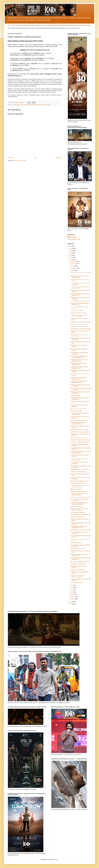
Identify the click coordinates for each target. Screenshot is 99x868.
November (74, 264)
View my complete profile (74, 239)
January (73, 599)
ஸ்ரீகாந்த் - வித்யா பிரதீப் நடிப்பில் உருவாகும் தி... (79, 335)
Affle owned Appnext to (76, 489)
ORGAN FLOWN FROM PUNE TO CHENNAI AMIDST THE (79, 504)
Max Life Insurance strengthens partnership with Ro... (78, 423)
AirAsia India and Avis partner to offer (80, 442)
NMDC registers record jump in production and (78, 364)
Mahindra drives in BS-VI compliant (79, 430)
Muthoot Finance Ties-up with (78, 512)
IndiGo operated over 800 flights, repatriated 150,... (79, 378)
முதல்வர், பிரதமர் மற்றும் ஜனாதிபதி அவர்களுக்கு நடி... (80, 287)
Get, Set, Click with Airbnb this (78, 472)
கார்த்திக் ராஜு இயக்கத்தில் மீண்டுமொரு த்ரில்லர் (77, 576)
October (73, 266)
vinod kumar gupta (47, 105)
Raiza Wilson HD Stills (76, 411)
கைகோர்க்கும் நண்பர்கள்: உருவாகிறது (80, 497)
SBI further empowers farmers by (79, 420)
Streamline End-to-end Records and (80, 469)
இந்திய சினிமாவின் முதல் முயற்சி (79, 438)
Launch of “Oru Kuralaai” (77, 310)
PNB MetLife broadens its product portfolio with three (79, 360)
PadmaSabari (73, 237)
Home (35, 158)
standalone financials (37, 105)
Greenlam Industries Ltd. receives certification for (79, 555)
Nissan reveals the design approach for (80, 432)
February (73, 597)
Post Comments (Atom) (21, 160)
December (74, 262)
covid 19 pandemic (16, 105)
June (72, 588)
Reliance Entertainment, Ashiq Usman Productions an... (80, 295)
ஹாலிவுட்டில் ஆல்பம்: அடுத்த (78, 409)
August (73, 270)
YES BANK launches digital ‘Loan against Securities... (79, 494)
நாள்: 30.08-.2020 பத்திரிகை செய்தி (80, 301)
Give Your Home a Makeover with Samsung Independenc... (79, 357)
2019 (71, 602)
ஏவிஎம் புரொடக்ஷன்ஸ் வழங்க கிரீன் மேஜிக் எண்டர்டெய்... (80, 486)
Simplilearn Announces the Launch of (80, 491)
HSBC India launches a (76, 543)
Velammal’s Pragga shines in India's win (81, 440)
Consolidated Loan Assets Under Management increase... (79, 527)
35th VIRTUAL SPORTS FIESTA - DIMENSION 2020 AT (79, 382)
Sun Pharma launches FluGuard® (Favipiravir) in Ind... (79, 368)
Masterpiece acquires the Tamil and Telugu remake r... (79, 277)
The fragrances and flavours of (78, 564)
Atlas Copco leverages (76, 507)
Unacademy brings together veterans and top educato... (80, 414)
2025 (71, 249)
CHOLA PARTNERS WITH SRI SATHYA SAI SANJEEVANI (81, 452)
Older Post (59, 158)
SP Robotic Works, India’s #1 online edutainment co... (79, 398)
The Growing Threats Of (77, 583)
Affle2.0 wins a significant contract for (80, 562)
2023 (71, 253)
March (72, 594)
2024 (71, 251)
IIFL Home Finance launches (78, 549)
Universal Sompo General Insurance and (81, 515)
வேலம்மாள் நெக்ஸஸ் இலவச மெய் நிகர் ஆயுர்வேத (80, 459)
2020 (71, 260)
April (72, 592)
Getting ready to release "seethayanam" (81, 322)
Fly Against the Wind (76, 396)
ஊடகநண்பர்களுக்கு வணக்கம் (78, 313)
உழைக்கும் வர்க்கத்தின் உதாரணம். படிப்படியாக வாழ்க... (79, 316)
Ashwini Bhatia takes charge (78, 570)
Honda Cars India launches (77, 517)
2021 (71, 257)
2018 (71, 604)
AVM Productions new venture (78, 483)
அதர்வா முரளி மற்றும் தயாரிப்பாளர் (80, 327)
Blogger (56, 860)
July (72, 585)
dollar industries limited (26, 105)
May (72, 590)
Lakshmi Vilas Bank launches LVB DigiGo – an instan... (79, 509)
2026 (71, 246)
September (74, 268)
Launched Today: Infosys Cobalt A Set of (81, 530)
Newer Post (11, 158)
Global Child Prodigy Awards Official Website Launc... (80, 304)
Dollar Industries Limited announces (80, 481)
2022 (71, 255)
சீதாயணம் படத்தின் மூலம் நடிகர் (79, 324)
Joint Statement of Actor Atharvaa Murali (81, 329)
